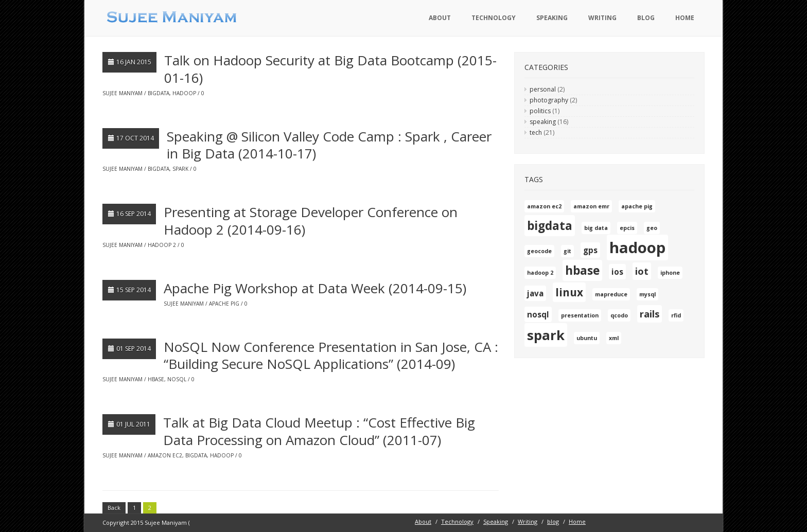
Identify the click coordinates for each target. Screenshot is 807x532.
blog (646, 18)
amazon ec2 (165, 455)
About (440, 18)
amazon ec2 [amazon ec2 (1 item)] (544, 206)
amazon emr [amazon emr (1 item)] (591, 206)
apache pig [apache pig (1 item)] (637, 206)
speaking (543, 122)
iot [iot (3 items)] (642, 271)
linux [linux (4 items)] (569, 292)
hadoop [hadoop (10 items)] (637, 247)
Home (685, 18)
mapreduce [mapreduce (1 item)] (611, 294)
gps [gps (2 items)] (590, 250)
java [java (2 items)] (535, 293)
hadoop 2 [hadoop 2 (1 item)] (540, 273)
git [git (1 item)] (567, 251)
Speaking (552, 18)
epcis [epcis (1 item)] (627, 228)
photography (549, 100)
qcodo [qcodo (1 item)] (619, 315)
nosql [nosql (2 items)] (538, 314)
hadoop (184, 93)
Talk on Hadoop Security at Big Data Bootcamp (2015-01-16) (330, 69)
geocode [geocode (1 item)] (539, 251)
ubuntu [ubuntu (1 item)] (587, 338)
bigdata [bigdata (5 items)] (550, 226)
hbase (156, 379)
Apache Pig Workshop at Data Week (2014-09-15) (315, 288)
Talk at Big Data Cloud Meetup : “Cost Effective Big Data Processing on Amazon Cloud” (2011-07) (319, 431)
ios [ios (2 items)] (617, 272)
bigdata (159, 93)
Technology (494, 18)
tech (536, 132)
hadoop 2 (162, 245)
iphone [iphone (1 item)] (670, 273)
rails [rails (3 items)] (650, 314)
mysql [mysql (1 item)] (647, 294)
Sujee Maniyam (122, 93)
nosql (177, 379)
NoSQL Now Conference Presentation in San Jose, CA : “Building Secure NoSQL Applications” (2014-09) (331, 356)
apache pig (224, 304)
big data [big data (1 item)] (596, 228)
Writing (602, 18)
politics (540, 111)
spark (180, 169)
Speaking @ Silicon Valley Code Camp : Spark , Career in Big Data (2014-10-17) (329, 145)
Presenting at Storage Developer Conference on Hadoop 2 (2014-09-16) (311, 221)
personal (543, 89)
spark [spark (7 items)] (546, 335)
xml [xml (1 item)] (614, 338)
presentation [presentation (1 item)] (580, 315)
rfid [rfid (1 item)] (676, 315)
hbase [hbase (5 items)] (582, 270)
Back (114, 508)
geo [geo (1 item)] (652, 228)
